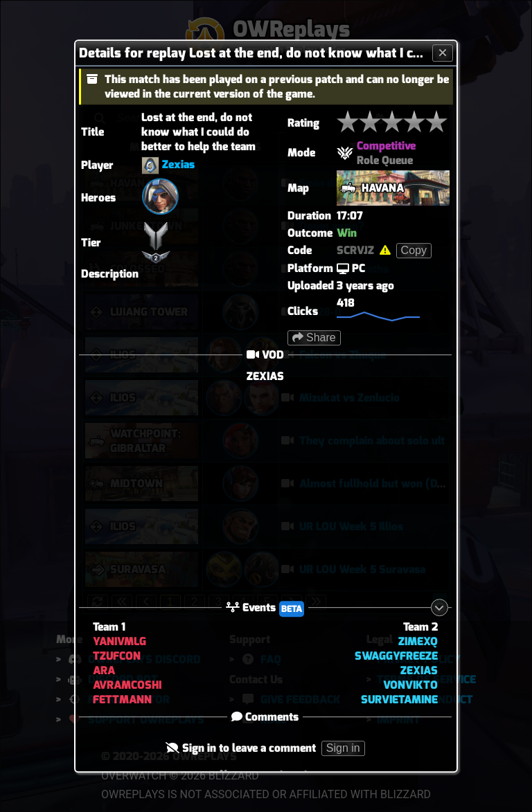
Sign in (343, 748)
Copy (414, 250)
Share (314, 337)
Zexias (178, 164)
